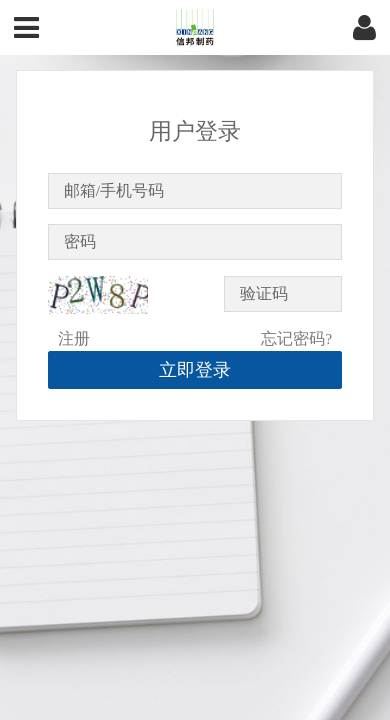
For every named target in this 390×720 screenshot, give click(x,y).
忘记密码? (296, 338)
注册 (74, 338)
